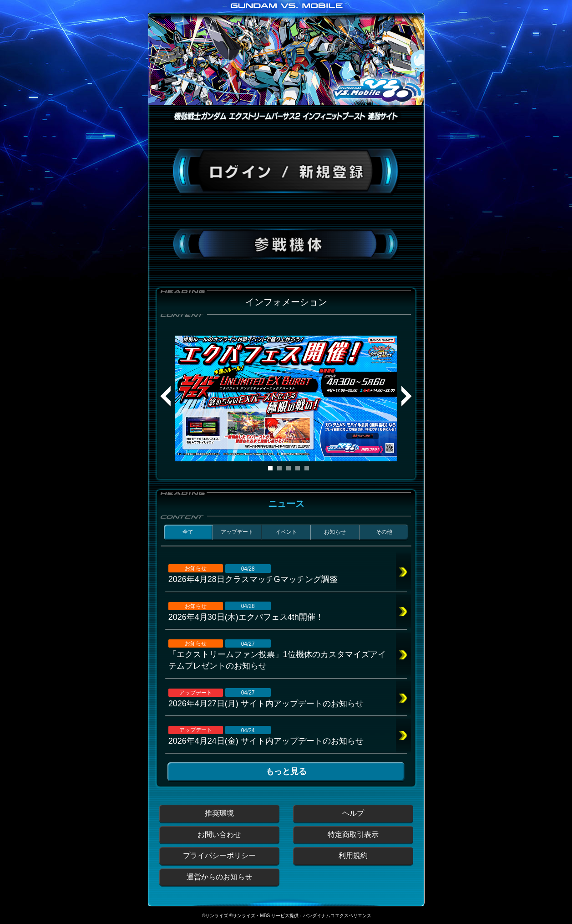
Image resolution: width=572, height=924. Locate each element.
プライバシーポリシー (219, 855)
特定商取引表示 (353, 835)
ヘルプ (353, 813)
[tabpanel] (286, 398)
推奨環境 (219, 813)
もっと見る (286, 771)
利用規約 (353, 855)
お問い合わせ (219, 835)
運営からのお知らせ (219, 877)
